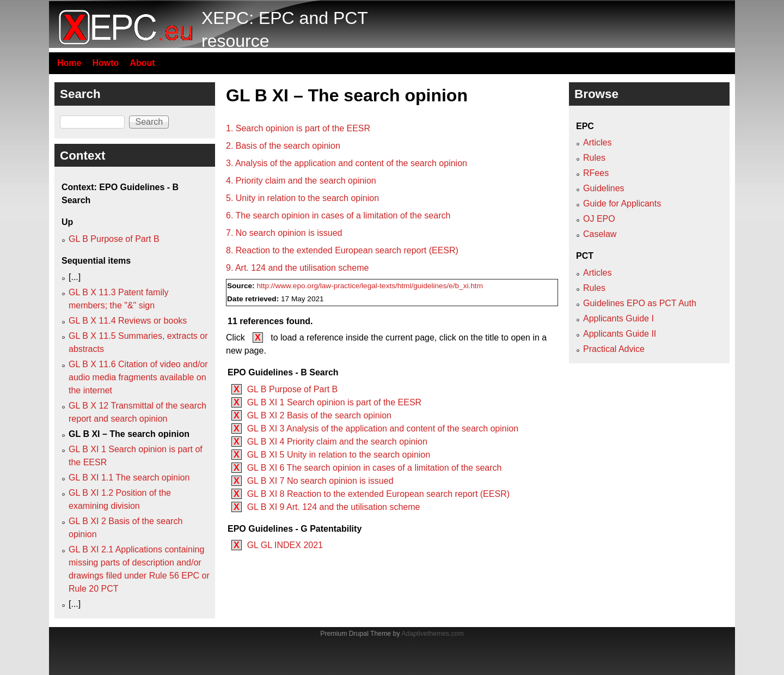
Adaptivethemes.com (432, 634)
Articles (597, 142)
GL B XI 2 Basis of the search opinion (319, 415)
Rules (594, 158)
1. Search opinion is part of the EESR (298, 128)
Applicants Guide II (620, 334)
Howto (105, 63)
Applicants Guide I (618, 318)
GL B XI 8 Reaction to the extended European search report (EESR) (378, 494)
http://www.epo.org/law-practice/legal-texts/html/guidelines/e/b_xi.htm (370, 286)
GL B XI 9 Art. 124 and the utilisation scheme (334, 507)
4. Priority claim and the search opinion (301, 181)
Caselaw (600, 234)
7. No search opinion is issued (284, 233)
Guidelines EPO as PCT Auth (640, 303)
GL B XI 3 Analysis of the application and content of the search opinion (383, 428)
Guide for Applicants (622, 203)
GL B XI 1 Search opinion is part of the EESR (334, 402)
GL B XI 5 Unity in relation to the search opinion (339, 455)
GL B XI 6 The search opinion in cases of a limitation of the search (375, 468)
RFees (596, 173)
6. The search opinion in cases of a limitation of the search (338, 215)
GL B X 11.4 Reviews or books (128, 321)
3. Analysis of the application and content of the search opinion (347, 163)
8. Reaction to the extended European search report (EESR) (342, 250)
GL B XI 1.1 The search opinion (129, 478)
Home (69, 63)
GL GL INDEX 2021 (285, 545)
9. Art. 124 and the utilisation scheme (297, 268)
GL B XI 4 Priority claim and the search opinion (337, 442)
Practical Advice (614, 349)
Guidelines (604, 188)
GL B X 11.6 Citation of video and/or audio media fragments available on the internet (138, 377)
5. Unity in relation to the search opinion (302, 198)
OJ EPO (599, 219)
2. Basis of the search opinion (283, 146)
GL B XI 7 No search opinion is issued (320, 481)
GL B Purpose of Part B (293, 389)
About (142, 63)
